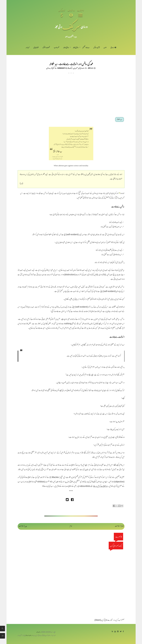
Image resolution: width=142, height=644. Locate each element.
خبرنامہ (27, 48)
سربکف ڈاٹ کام (29, 636)
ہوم (71, 526)
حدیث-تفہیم (86, 48)
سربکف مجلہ (39, 632)
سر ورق (113, 48)
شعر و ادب (56, 48)
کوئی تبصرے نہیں (50, 68)
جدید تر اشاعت (23, 526)
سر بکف (71, 27)
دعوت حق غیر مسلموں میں (79, 68)
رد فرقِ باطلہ (76, 48)
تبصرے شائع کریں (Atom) (104, 620)
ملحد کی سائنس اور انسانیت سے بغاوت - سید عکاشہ (71, 64)
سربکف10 (70, 68)
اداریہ (105, 48)
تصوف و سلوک (46, 48)
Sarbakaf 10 (62, 68)
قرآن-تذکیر (97, 48)
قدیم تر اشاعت (119, 526)
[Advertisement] (71, 95)
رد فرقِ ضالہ (66, 48)
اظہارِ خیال (36, 48)
